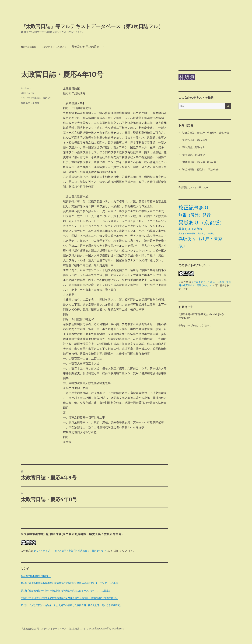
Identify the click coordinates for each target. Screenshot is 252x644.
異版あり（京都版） (31, 103)
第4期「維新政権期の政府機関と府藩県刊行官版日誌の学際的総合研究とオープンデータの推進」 (71, 583)
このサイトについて (54, 47)
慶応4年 (47, 98)
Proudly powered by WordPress (107, 629)
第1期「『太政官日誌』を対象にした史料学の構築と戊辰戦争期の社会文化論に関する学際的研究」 (72, 605)
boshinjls (26, 88)
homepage (29, 47)
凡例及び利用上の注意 (86, 47)
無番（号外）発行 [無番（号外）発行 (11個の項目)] (195, 215)
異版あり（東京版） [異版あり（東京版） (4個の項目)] (192, 229)
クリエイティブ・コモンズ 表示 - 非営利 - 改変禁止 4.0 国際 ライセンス (71, 551)
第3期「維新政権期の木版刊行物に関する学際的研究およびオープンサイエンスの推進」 (66, 591)
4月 (23, 98)
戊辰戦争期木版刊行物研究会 (36, 576)
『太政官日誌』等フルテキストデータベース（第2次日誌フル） (92, 26)
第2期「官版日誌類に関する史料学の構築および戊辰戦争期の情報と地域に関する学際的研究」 (69, 598)
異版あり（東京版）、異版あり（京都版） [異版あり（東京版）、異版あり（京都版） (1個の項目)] (197, 234)
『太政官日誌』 (34, 98)
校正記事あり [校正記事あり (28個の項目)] (194, 208)
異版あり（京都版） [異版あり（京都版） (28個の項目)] (202, 222)
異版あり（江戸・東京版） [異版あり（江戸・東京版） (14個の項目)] (201, 242)
